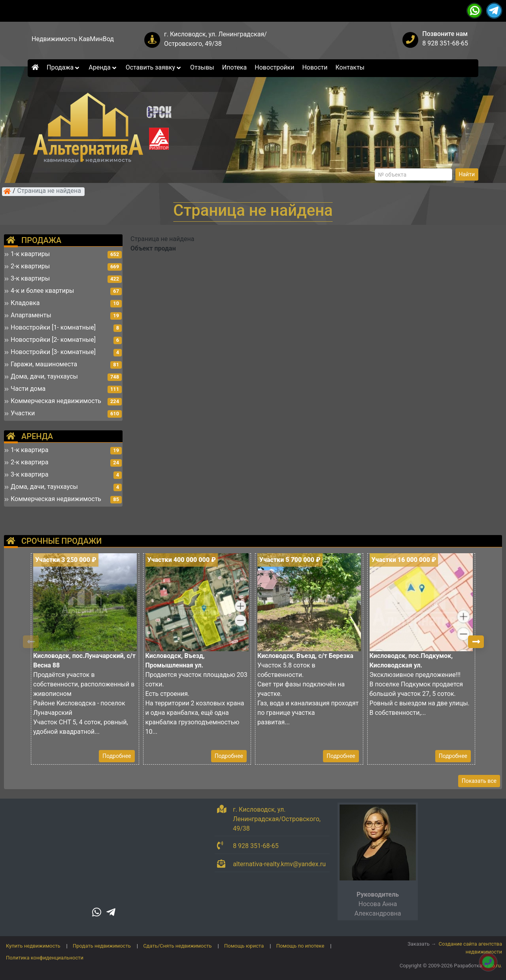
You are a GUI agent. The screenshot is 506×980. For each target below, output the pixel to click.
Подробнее (117, 756)
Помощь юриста (244, 946)
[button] (476, 642)
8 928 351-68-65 (445, 43)
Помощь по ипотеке (300, 946)
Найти (467, 174)
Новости (315, 67)
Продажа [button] (64, 67)
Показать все (479, 781)
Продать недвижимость (102, 946)
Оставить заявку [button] (154, 67)
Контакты (350, 67)
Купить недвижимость (33, 946)
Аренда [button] (103, 67)
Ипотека (235, 67)
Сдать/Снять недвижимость (177, 946)
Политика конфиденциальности (45, 958)
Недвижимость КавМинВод (73, 39)
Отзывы (202, 67)
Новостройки (274, 67)
